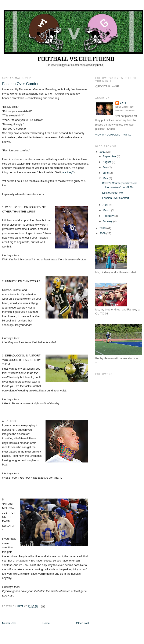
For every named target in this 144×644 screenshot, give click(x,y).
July (105, 167)
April (106, 205)
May (106, 178)
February (109, 216)
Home (46, 623)
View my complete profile (113, 135)
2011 (103, 152)
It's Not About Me (112, 193)
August (107, 162)
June (106, 173)
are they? (68, 172)
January (108, 221)
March (107, 210)
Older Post (82, 623)
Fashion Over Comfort (116, 198)
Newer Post (9, 623)
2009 (103, 233)
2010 (103, 228)
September (110, 156)
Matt (123, 103)
